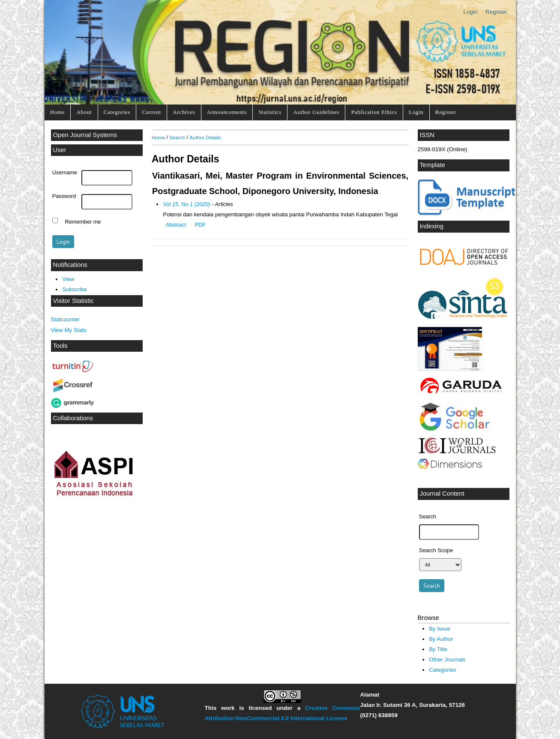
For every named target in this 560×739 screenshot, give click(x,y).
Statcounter (65, 319)
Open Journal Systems (85, 135)
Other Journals (447, 660)
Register (496, 12)
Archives (184, 112)
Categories (117, 112)
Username (65, 173)
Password (64, 196)
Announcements (227, 112)
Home (57, 112)
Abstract (176, 225)
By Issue (440, 629)
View (68, 279)
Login (470, 12)
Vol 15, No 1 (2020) (186, 204)
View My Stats (69, 330)
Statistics (270, 112)
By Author (441, 639)
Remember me (83, 221)
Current (151, 112)
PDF (200, 225)
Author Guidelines (316, 112)
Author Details (205, 137)
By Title (438, 649)
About (84, 112)
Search (177, 137)
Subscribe (75, 289)
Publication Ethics (374, 112)
